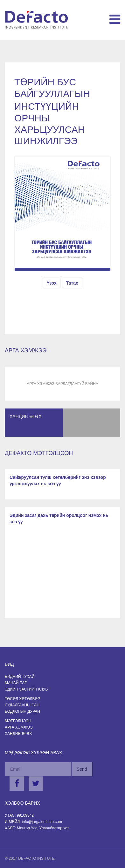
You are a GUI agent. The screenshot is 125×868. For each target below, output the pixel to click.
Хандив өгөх (18, 734)
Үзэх (52, 283)
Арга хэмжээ (19, 727)
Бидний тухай (20, 677)
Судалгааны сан (22, 705)
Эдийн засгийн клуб (26, 689)
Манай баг (16, 683)
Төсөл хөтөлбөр (22, 699)
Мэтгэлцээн (18, 721)
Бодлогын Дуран (22, 711)
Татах (72, 283)
